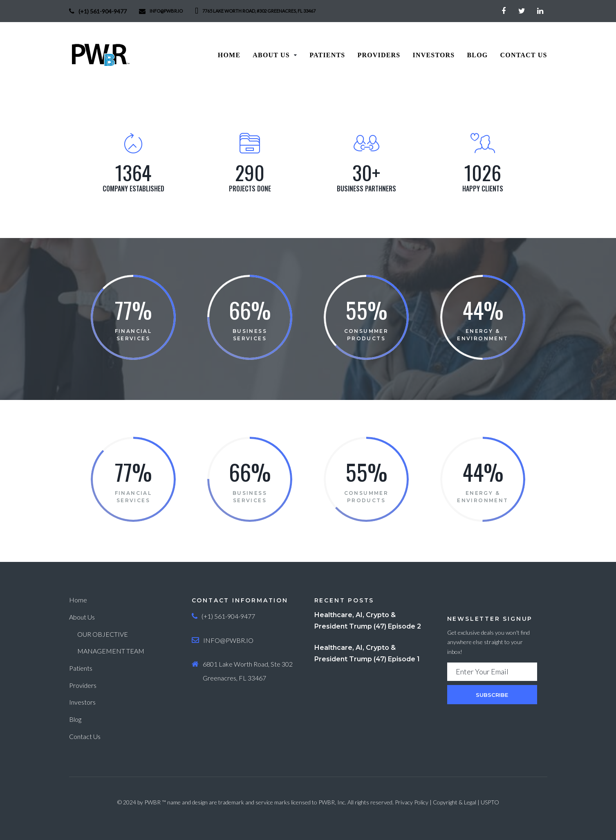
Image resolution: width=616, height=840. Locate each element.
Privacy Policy (412, 802)
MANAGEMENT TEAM (111, 651)
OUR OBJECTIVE (103, 634)
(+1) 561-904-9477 (103, 11)
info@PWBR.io (166, 11)
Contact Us (85, 736)
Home (78, 600)
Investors (82, 702)
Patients (81, 668)
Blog (75, 719)
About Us (82, 617)
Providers (83, 685)
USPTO (490, 802)
